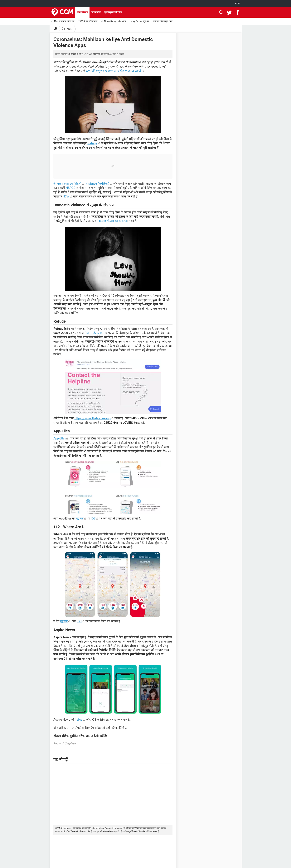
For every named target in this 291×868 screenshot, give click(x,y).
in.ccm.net (66, 828)
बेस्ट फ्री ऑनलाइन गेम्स (163, 21)
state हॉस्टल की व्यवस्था (113, 221)
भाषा (237, 3)
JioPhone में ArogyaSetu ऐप (114, 21)
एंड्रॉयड (80, 518)
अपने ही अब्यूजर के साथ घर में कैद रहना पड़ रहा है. (113, 71)
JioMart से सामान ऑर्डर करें (63, 21)
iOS (93, 518)
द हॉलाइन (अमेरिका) (98, 184)
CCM (58, 828)
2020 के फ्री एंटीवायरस (88, 21)
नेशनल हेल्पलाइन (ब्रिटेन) (67, 184)
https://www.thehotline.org (93, 418)
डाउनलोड (96, 12)
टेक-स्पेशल (82, 12)
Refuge (92, 143)
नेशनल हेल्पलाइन (95, 333)
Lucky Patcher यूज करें (139, 21)
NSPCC (71, 188)
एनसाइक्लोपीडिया (113, 12)
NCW (66, 196)
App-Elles (60, 438)
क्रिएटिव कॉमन (142, 828)
